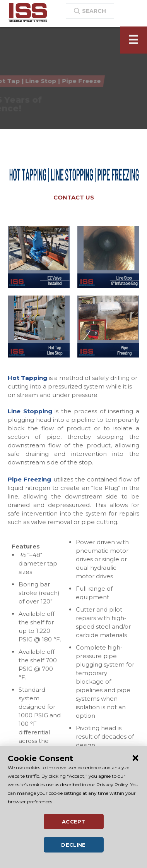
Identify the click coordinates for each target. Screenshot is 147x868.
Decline (73, 845)
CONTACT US (74, 197)
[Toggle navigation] (133, 44)
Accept (73, 822)
